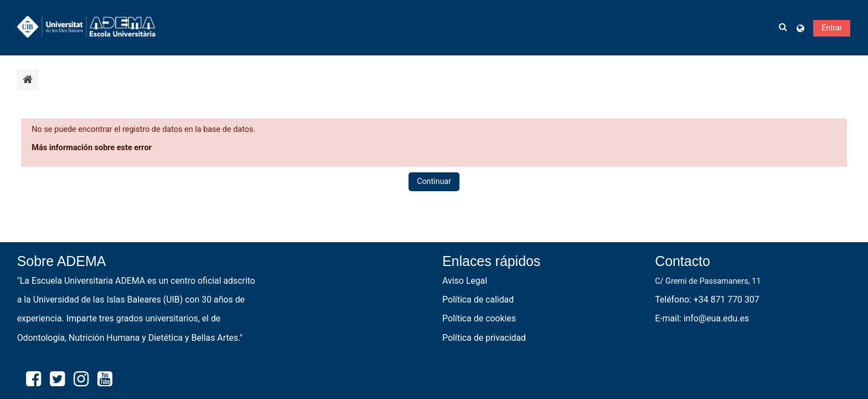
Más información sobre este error (92, 148)
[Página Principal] (86, 27)
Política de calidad (478, 300)
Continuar (434, 181)
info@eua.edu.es (716, 318)
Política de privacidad (484, 338)
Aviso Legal (465, 281)
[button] (783, 28)
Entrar (832, 28)
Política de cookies (479, 318)
